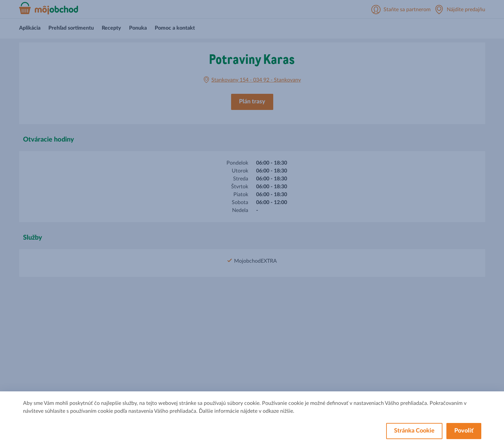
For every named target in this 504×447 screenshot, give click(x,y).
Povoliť (464, 431)
